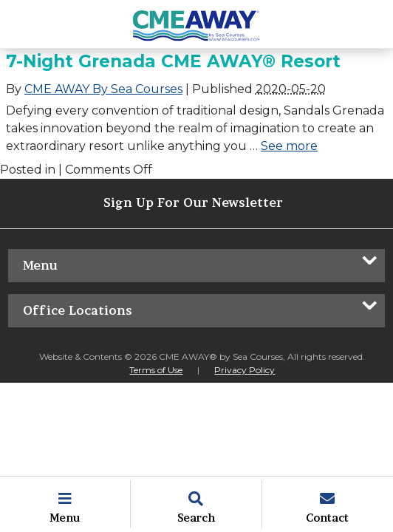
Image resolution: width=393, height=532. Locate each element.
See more (289, 146)
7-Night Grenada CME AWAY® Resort (173, 61)
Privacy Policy (245, 370)
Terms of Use (156, 370)
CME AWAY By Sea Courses (103, 89)
